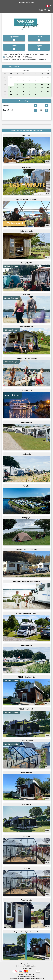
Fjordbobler (15, 37)
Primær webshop (26, 2)
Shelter (39, 37)
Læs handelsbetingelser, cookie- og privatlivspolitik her (26, 978)
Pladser (14, 46)
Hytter (39, 46)
